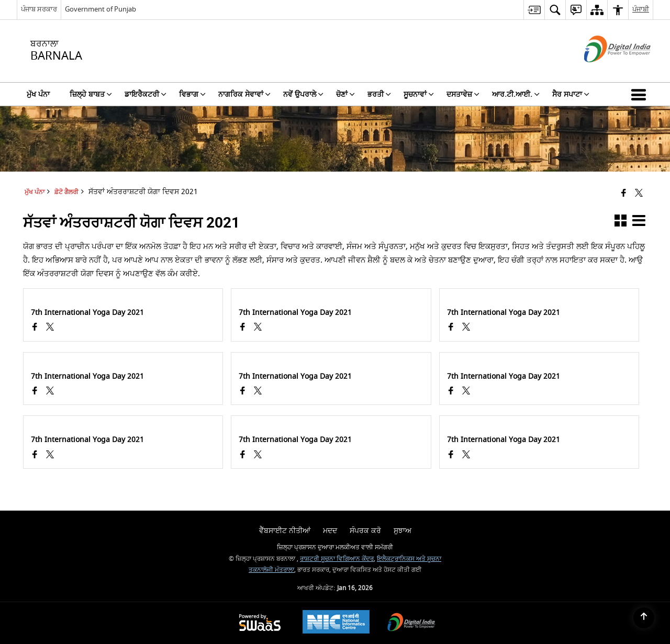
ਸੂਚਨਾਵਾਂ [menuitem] (419, 94)
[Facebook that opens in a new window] (624, 194)
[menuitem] (534, 10)
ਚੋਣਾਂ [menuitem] (345, 94)
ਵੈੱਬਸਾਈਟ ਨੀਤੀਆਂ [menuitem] (285, 531)
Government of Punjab (100, 9)
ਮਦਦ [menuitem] (330, 531)
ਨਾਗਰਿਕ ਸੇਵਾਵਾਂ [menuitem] (244, 94)
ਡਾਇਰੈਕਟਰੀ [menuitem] (146, 94)
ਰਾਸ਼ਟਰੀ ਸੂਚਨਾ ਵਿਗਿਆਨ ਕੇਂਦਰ (337, 559)
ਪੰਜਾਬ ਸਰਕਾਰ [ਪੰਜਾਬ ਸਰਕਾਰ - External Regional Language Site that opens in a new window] (39, 9)
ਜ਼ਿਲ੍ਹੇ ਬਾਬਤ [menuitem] (91, 94)
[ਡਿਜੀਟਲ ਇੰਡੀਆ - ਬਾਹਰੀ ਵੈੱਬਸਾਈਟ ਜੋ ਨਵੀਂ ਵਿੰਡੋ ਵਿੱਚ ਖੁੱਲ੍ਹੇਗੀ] (604, 71)
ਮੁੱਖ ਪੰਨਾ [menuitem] (38, 94)
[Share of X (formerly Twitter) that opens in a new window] (639, 194)
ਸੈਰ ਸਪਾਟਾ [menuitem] (571, 94)
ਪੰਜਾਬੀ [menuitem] (641, 9)
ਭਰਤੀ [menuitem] (379, 94)
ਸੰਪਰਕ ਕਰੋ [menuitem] (365, 531)
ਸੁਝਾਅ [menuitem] (403, 531)
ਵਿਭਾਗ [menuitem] (192, 94)
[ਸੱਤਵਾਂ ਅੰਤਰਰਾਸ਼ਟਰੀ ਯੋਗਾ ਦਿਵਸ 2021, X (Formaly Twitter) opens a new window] (50, 328)
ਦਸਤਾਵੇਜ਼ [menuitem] (463, 94)
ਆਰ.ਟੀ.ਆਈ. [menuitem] (516, 94)
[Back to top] (644, 618)
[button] (641, 94)
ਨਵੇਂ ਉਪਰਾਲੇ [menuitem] (303, 94)
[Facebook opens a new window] (35, 328)
